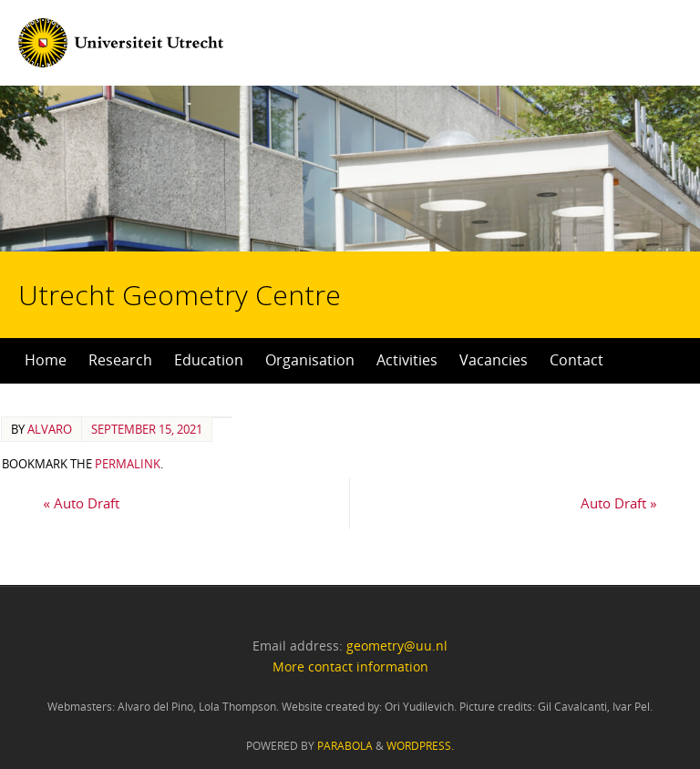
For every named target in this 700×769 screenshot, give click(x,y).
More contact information (350, 666)
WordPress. (420, 746)
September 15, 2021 (147, 429)
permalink (128, 464)
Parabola (345, 746)
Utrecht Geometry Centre (208, 237)
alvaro (50, 429)
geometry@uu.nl (397, 646)
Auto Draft (81, 503)
